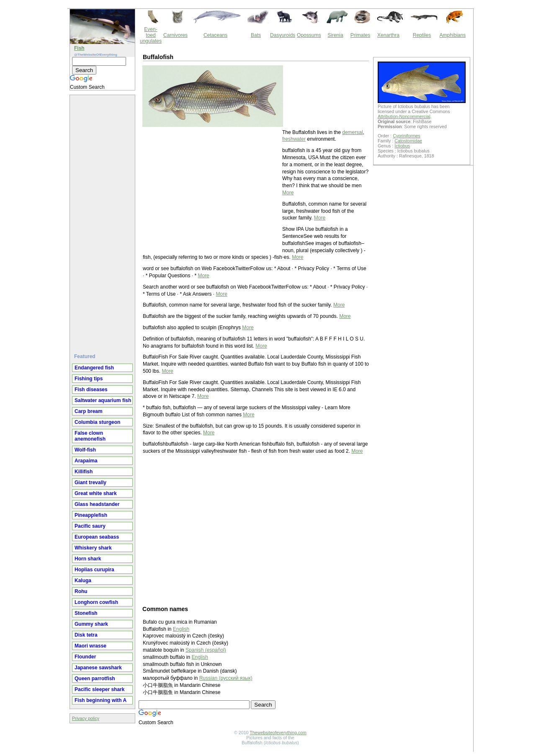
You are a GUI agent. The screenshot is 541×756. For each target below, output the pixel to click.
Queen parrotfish (95, 679)
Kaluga (83, 581)
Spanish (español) (206, 650)
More (288, 193)
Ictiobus (402, 146)
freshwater (294, 139)
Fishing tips (89, 379)
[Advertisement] (103, 221)
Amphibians (452, 35)
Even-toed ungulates (151, 35)
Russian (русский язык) (226, 678)
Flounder (85, 657)
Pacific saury (90, 526)
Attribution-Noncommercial (404, 116)
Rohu (81, 591)
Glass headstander (97, 504)
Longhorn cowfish (96, 602)
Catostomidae (408, 141)
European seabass (97, 537)
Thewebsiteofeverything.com (278, 733)
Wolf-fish (85, 450)
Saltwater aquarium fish (103, 400)
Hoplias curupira (94, 570)
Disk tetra (86, 635)
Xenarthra (388, 35)
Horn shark (88, 559)
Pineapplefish (91, 515)
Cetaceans (215, 35)
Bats (256, 35)
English (181, 629)
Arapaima (86, 461)
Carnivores (175, 35)
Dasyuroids (283, 35)
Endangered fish (94, 368)
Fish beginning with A (100, 700)
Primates (360, 35)
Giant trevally (90, 482)
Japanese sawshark (98, 668)
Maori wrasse (90, 646)
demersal (352, 132)
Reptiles (422, 35)
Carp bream (89, 411)
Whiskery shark (93, 548)
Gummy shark (91, 624)
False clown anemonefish (90, 436)
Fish (79, 48)
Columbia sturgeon (97, 422)
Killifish (84, 472)
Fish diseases (91, 390)
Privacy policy (86, 718)
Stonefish (86, 613)
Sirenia (335, 35)
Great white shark (96, 493)
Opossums (309, 35)
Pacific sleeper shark (99, 689)
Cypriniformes (407, 136)
